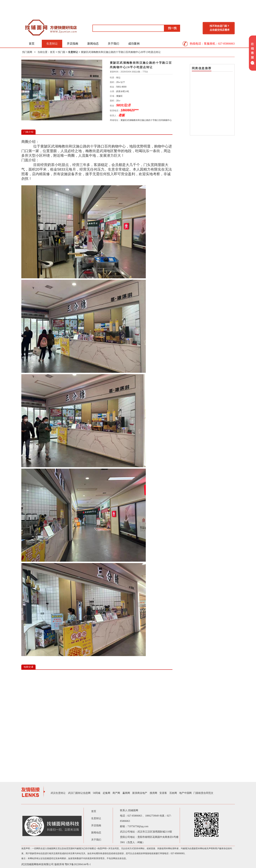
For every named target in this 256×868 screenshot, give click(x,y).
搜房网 (153, 793)
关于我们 (113, 44)
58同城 (97, 793)
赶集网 (106, 793)
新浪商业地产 (140, 793)
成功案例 (134, 44)
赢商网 (126, 793)
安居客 (163, 793)
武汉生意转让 (58, 793)
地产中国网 (185, 793)
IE (97, 723)
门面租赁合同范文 (203, 793)
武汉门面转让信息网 (79, 793)
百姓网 (173, 793)
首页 (32, 44)
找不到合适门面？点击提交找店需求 (220, 28)
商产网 (116, 793)
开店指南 (73, 44)
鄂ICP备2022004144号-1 (78, 864)
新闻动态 (93, 44)
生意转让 (52, 44)
